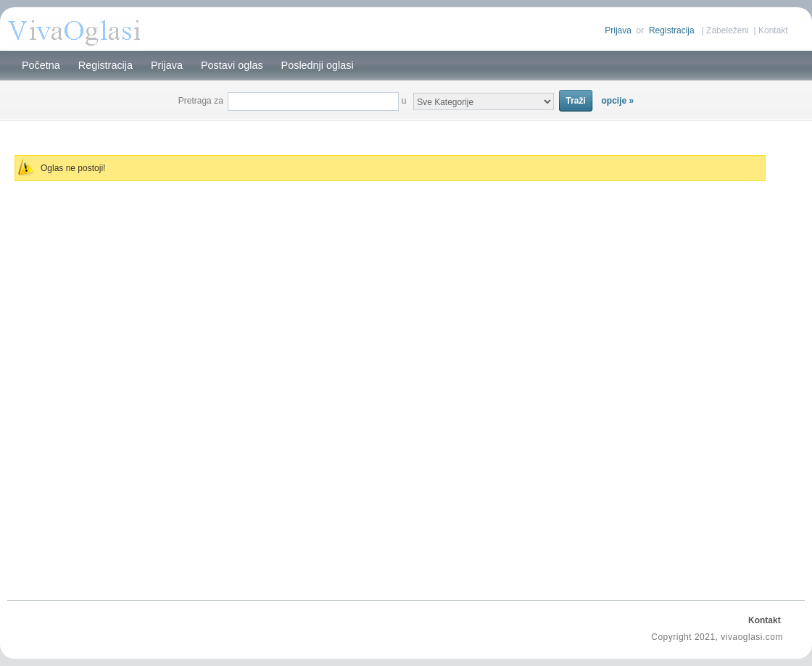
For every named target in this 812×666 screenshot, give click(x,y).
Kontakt (773, 30)
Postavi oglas (232, 65)
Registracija (672, 30)
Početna (41, 65)
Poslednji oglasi (318, 65)
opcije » (618, 101)
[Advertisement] (406, 129)
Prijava (618, 30)
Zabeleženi (728, 30)
